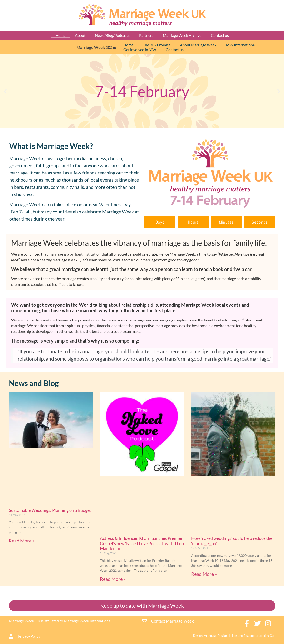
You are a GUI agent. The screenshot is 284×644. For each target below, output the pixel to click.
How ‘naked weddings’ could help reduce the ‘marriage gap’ (232, 541)
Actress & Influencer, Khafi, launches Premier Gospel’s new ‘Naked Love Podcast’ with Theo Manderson (142, 543)
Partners (146, 35)
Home (60, 35)
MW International (241, 45)
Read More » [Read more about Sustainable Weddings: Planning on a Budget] (22, 541)
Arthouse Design (215, 636)
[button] (5, 91)
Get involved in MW (140, 50)
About (80, 35)
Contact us (220, 35)
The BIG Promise (157, 45)
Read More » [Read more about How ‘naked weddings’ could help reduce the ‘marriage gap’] (204, 574)
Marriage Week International (88, 621)
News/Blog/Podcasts (112, 35)
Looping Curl (267, 636)
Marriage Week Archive (182, 35)
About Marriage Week (198, 45)
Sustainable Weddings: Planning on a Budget (50, 510)
